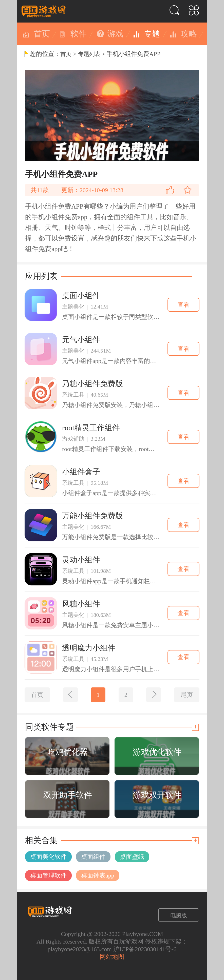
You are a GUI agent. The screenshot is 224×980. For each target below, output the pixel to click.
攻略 (189, 34)
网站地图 (112, 957)
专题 (152, 34)
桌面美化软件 (48, 857)
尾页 (187, 695)
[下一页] (154, 695)
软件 (79, 34)
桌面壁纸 (132, 857)
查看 (183, 305)
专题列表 (89, 54)
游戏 (115, 34)
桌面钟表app (98, 875)
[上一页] (70, 695)
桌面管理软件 (48, 875)
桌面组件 (93, 857)
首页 (42, 34)
